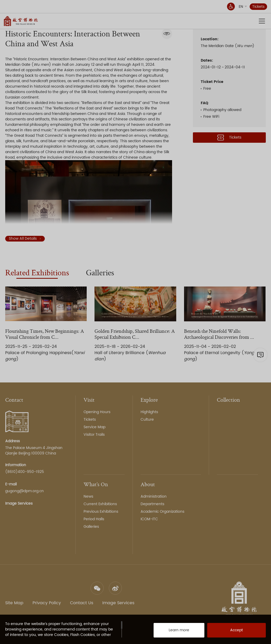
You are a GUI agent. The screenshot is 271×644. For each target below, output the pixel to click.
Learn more (174, 631)
